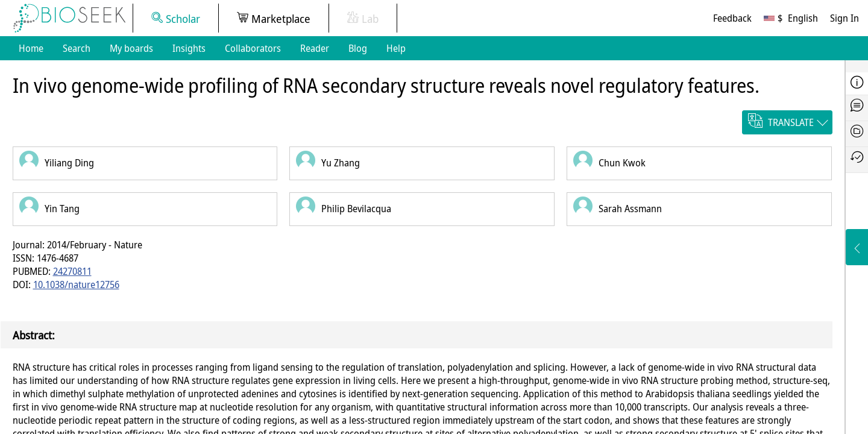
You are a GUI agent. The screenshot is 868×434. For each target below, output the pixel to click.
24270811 (72, 271)
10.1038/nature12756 (76, 285)
